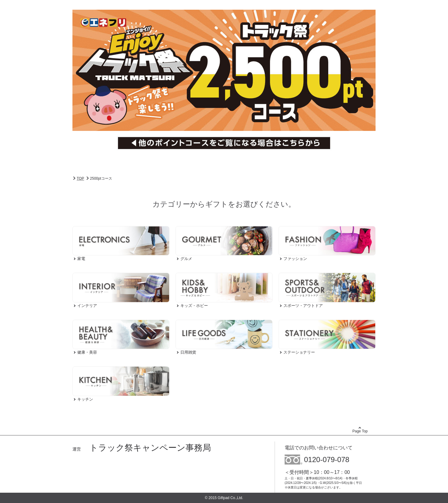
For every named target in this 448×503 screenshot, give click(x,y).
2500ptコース (101, 178)
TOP (80, 178)
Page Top (360, 431)
